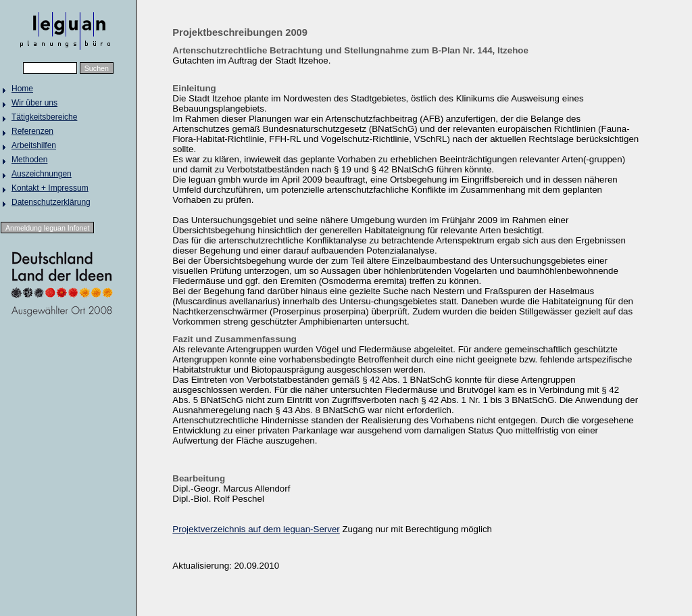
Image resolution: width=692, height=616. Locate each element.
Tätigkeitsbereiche (44, 117)
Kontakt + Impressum (50, 188)
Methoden (29, 160)
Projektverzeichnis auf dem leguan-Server (256, 529)
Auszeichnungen (42, 174)
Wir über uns (34, 103)
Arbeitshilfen (34, 145)
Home (22, 89)
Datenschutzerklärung (51, 202)
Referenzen (32, 131)
